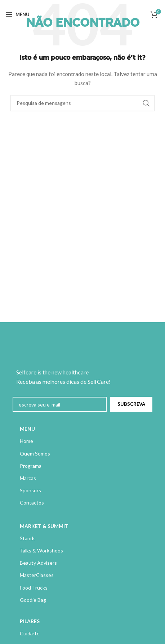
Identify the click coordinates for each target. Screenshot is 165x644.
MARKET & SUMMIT (44, 526)
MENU (27, 429)
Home (26, 441)
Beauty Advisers (38, 563)
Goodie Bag (33, 600)
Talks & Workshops (41, 550)
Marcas (28, 478)
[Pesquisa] (82, 103)
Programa (31, 466)
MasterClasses (37, 575)
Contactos (32, 503)
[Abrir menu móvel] (17, 14)
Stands (28, 538)
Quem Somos (35, 454)
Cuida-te (30, 633)
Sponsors (30, 490)
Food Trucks (34, 588)
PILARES (30, 621)
